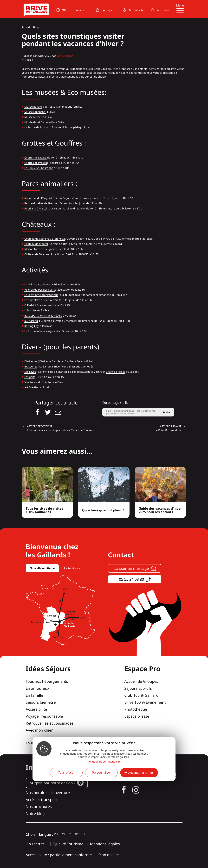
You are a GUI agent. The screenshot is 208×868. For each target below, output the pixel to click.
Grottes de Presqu (36, 163)
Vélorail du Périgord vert (39, 290)
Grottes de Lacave (36, 158)
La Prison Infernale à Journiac (42, 331)
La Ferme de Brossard (38, 127)
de (77, 834)
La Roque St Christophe (39, 168)
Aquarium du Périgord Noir (41, 198)
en (56, 834)
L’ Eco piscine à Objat (37, 310)
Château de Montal (36, 244)
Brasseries (31, 367)
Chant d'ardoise (116, 372)
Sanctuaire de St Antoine (39, 382)
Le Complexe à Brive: (37, 300)
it (70, 834)
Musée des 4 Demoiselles (40, 122)
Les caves (30, 372)
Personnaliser (101, 773)
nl (84, 834)
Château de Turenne (37, 254)
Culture (27, 60)
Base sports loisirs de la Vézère (43, 316)
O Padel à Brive (34, 305)
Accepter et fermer (141, 773)
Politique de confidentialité (104, 762)
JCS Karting (31, 321)
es (63, 834)
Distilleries (31, 361)
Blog (36, 27)
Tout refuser (66, 773)
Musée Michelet (34, 117)
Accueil (26, 27)
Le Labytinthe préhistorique (41, 295)
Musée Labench (34, 112)
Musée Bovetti (33, 107)
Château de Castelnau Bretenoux (45, 239)
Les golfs (30, 377)
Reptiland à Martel (36, 208)
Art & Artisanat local (37, 387)
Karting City (32, 326)
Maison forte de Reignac (39, 249)
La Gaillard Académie (37, 284)
